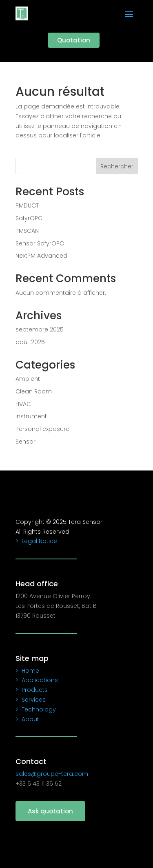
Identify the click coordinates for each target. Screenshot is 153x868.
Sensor (25, 442)
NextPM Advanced (41, 256)
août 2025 (30, 342)
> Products (32, 690)
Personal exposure (42, 429)
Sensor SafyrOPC (40, 243)
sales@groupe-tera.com (52, 774)
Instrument (31, 416)
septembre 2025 (40, 329)
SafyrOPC (29, 218)
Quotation (74, 40)
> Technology (36, 709)
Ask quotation (50, 811)
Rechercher (117, 166)
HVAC (23, 404)
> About (27, 719)
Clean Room (34, 391)
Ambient (28, 379)
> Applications (37, 680)
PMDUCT (27, 205)
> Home (27, 671)
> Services (31, 700)
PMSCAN (27, 231)
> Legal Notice (36, 541)
